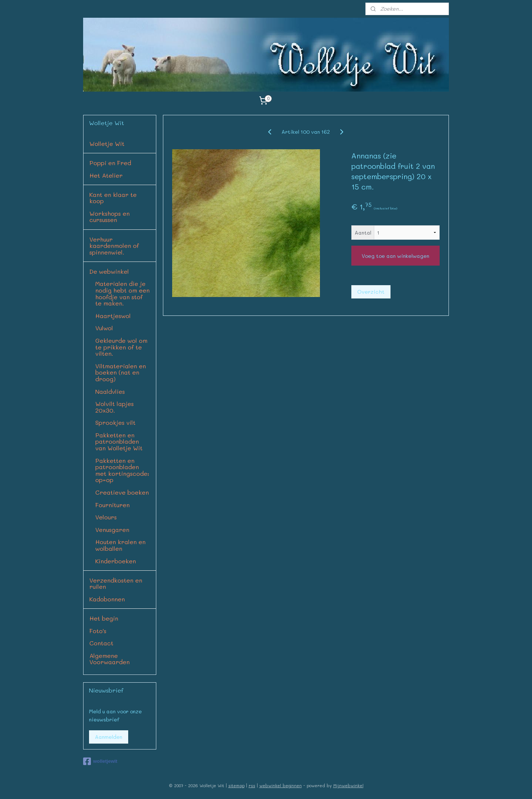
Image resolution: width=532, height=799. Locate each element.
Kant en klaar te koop (113, 198)
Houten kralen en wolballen (120, 545)
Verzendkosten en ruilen (116, 583)
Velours (106, 517)
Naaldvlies (110, 391)
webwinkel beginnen (281, 786)
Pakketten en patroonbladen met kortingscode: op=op (122, 470)
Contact (101, 643)
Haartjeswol (113, 316)
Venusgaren (112, 530)
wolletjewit (100, 761)
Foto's (98, 631)
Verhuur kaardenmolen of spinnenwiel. (114, 246)
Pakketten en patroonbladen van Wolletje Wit (119, 441)
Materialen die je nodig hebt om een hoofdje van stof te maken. (122, 293)
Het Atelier (106, 175)
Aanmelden (109, 737)
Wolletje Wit (107, 144)
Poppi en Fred (110, 163)
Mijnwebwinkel (348, 786)
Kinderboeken (116, 561)
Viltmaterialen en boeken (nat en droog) (121, 372)
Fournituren (112, 505)
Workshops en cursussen (110, 217)
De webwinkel (109, 271)
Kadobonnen (107, 599)
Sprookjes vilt (115, 422)
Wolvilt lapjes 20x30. (115, 407)
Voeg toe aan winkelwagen (395, 256)
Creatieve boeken (122, 492)
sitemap (236, 786)
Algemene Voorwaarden (110, 659)
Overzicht (371, 292)
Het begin (104, 618)
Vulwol (104, 328)
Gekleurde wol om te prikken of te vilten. (121, 347)
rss (252, 786)
